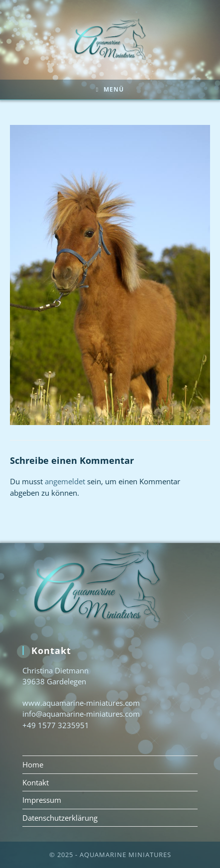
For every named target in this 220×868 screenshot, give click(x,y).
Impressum (42, 800)
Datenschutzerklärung (60, 818)
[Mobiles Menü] (110, 90)
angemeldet (65, 481)
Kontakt (36, 782)
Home (33, 764)
